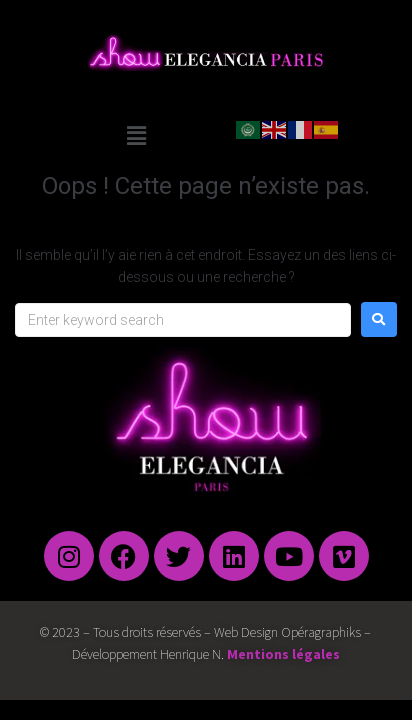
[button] (136, 136)
